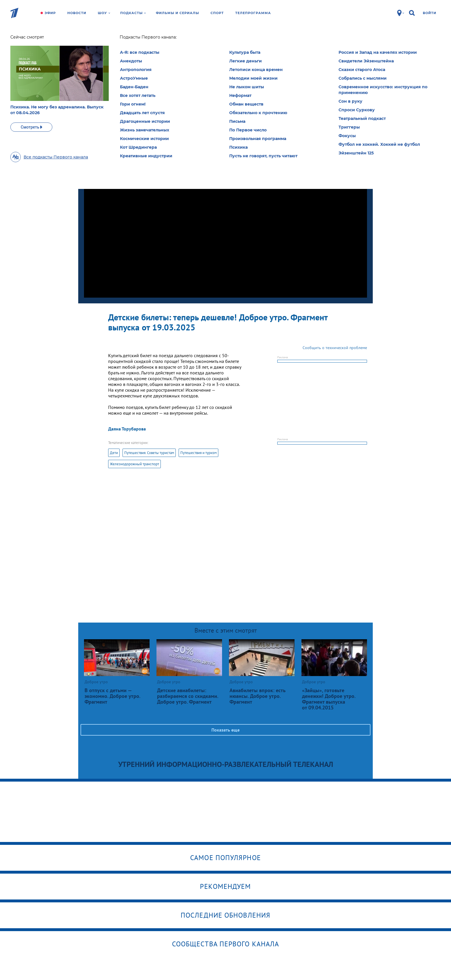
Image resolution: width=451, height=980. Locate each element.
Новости (77, 13)
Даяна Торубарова (127, 429)
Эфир (50, 13)
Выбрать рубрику (237, 77)
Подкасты (133, 13)
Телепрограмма (253, 13)
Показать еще (225, 730)
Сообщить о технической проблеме (335, 348)
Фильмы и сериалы (177, 13)
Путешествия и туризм (198, 453)
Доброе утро (114, 39)
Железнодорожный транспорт (134, 464)
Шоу (104, 13)
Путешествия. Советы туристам (149, 453)
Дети (114, 453)
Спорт (217, 13)
